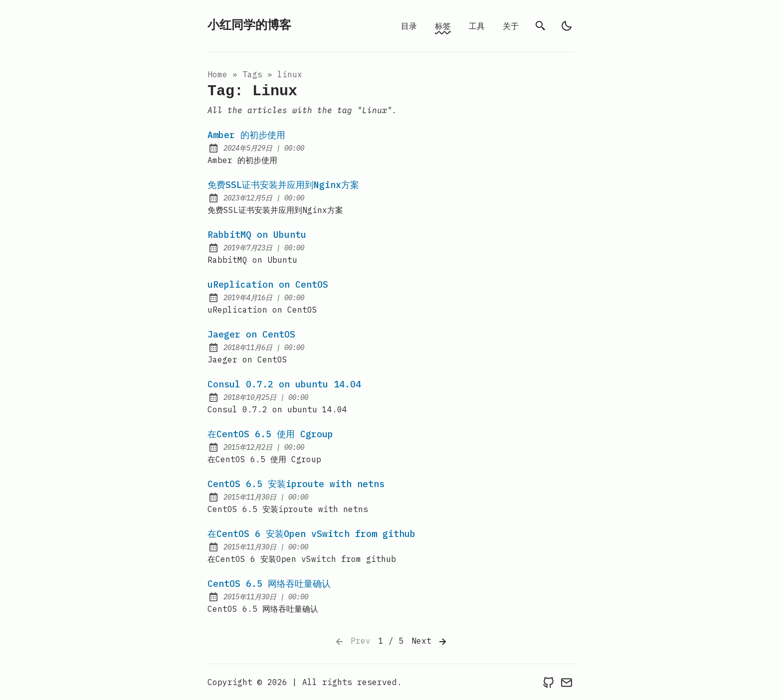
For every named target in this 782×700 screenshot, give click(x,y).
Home (217, 74)
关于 (511, 26)
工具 (477, 26)
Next (430, 642)
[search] (541, 26)
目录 (409, 26)
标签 (443, 26)
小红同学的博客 (249, 26)
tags (252, 74)
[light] (567, 26)
